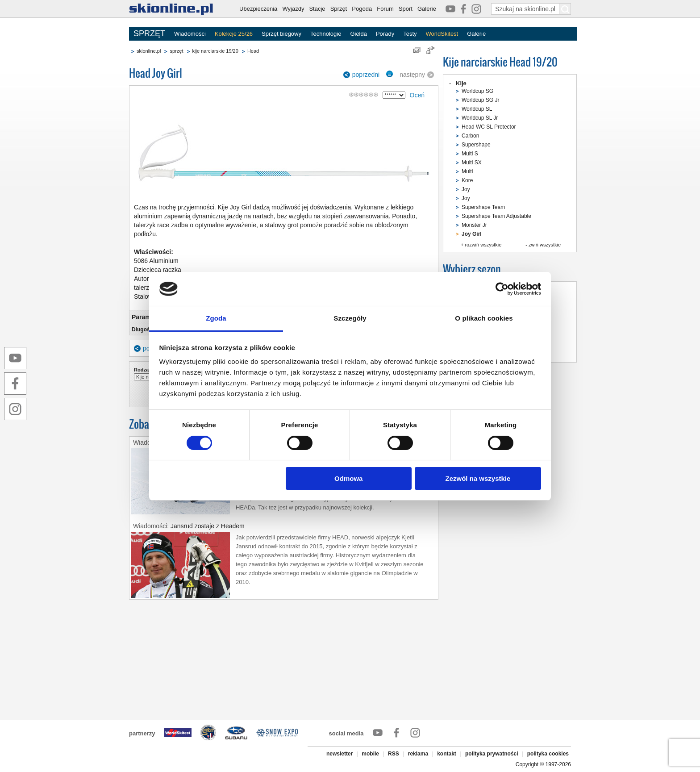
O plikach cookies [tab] (484, 318)
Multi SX (472, 163)
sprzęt (176, 51)
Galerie (427, 9)
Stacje (317, 9)
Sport (406, 9)
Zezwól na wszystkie (478, 478)
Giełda (358, 34)
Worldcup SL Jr (480, 118)
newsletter (340, 754)
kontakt (447, 754)
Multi (467, 171)
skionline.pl (149, 51)
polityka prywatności (492, 754)
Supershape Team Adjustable (496, 216)
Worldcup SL (477, 109)
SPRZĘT (149, 33)
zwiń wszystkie (545, 245)
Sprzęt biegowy (281, 34)
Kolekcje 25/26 (234, 34)
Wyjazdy (293, 9)
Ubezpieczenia (258, 9)
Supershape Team (483, 207)
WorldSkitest (442, 34)
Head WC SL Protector (489, 127)
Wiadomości (190, 34)
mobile (370, 754)
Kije (461, 83)
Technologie (326, 34)
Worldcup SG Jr (480, 100)
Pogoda (362, 9)
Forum (385, 9)
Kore (467, 180)
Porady (385, 34)
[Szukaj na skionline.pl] (565, 9)
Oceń (417, 95)
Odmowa (348, 478)
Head (253, 51)
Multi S (470, 154)
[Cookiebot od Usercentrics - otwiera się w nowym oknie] (502, 289)
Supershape (476, 145)
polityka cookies (548, 754)
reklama (418, 754)
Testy (410, 34)
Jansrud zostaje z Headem (208, 526)
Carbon (470, 136)
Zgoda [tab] (216, 318)
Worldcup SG (477, 91)
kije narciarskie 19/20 (215, 51)
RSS (394, 754)
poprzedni (366, 75)
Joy (466, 189)
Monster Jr (474, 225)
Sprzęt (339, 9)
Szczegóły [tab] (350, 318)
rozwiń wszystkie (483, 245)
